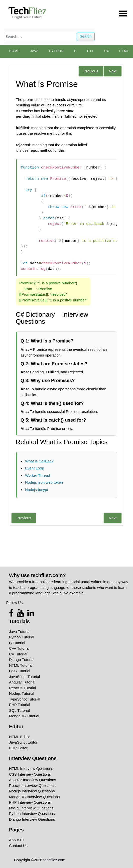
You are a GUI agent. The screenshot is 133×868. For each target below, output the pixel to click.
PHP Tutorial (20, 705)
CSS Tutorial (20, 671)
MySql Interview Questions (31, 808)
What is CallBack (39, 461)
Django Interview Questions (32, 819)
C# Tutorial (18, 654)
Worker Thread (38, 475)
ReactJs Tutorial (23, 688)
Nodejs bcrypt (37, 490)
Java (34, 51)
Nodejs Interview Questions (32, 791)
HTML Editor (20, 737)
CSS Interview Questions (30, 774)
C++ (91, 51)
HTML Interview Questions (31, 768)
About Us (17, 840)
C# (106, 51)
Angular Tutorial (22, 682)
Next (113, 71)
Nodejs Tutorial (22, 693)
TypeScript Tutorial (25, 699)
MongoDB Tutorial (24, 716)
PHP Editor (18, 748)
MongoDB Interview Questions (34, 797)
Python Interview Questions (32, 814)
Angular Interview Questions (33, 780)
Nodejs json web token (44, 482)
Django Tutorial (22, 660)
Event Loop (35, 468)
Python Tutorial (22, 637)
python (56, 51)
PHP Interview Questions (30, 802)
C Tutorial (17, 643)
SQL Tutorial (19, 710)
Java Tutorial (20, 632)
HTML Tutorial (21, 665)
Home (15, 51)
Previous (91, 71)
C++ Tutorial (19, 648)
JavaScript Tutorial (24, 677)
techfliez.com (54, 860)
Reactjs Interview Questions (32, 786)
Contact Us (18, 846)
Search (86, 36)
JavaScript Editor (23, 742)
